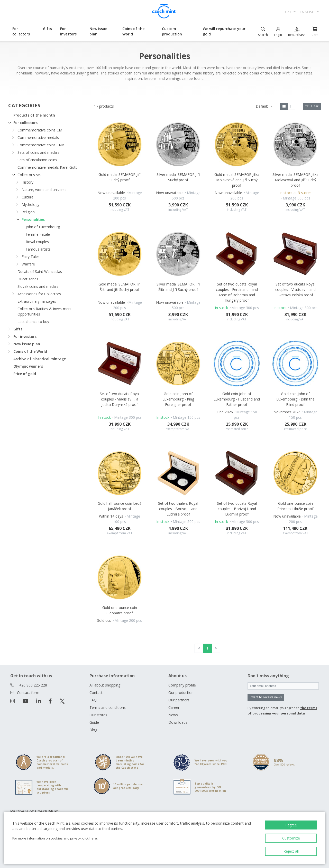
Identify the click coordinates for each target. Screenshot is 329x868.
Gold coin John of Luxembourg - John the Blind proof (295, 399)
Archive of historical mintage (40, 359)
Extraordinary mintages (37, 301)
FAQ (93, 700)
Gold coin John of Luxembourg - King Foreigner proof (178, 399)
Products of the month (34, 115)
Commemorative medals (38, 137)
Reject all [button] (291, 851)
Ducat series (28, 279)
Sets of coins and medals (38, 152)
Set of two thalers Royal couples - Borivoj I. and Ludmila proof (178, 509)
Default (262, 106)
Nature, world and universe (44, 190)
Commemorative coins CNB (41, 145)
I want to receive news (266, 697)
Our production (181, 693)
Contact (96, 693)
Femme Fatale (38, 234)
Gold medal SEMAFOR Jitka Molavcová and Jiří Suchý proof (237, 180)
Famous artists (38, 249)
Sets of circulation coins (37, 160)
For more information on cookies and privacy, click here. (55, 838)
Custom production (172, 31)
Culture (28, 197)
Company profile (182, 685)
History (28, 182)
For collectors (21, 31)
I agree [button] (291, 825)
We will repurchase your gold (224, 31)
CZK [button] (289, 12)
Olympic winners (28, 366)
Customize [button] (291, 838)
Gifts (47, 29)
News (173, 715)
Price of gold (25, 374)
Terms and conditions (108, 707)
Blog (93, 730)
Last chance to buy (33, 322)
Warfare (28, 264)
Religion (28, 212)
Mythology (30, 204)
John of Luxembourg (43, 227)
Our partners (179, 700)
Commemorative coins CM (40, 130)
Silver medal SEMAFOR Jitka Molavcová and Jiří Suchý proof (295, 180)
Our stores (98, 715)
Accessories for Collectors (39, 294)
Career (174, 707)
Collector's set (29, 175)
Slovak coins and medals (38, 286)
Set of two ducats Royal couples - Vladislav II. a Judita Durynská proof (120, 399)
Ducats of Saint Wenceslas (40, 271)
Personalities (33, 219)
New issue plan (98, 31)
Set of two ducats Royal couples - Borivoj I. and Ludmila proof (237, 509)
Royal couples (37, 242)
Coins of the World (133, 31)
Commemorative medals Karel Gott (47, 167)
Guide (94, 722)
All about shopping (105, 685)
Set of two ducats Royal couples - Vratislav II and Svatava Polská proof (295, 289)
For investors (68, 31)
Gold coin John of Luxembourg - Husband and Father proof (237, 399)
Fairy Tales (31, 257)
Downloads (178, 722)
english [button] (308, 12)
